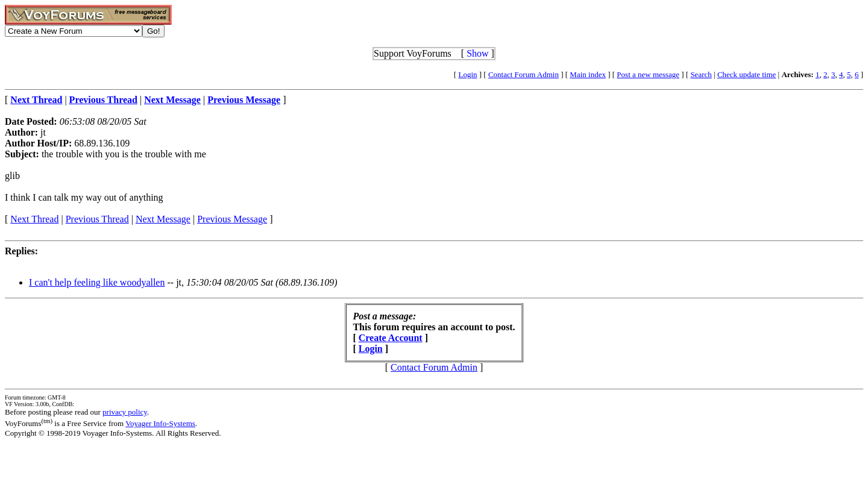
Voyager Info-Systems (160, 423)
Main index (588, 74)
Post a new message (648, 74)
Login (467, 74)
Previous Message (232, 219)
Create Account (391, 338)
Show (477, 53)
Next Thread (34, 219)
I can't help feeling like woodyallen (97, 282)
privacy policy (125, 412)
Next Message (163, 219)
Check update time (747, 74)
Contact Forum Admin (524, 74)
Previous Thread (97, 219)
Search (701, 74)
